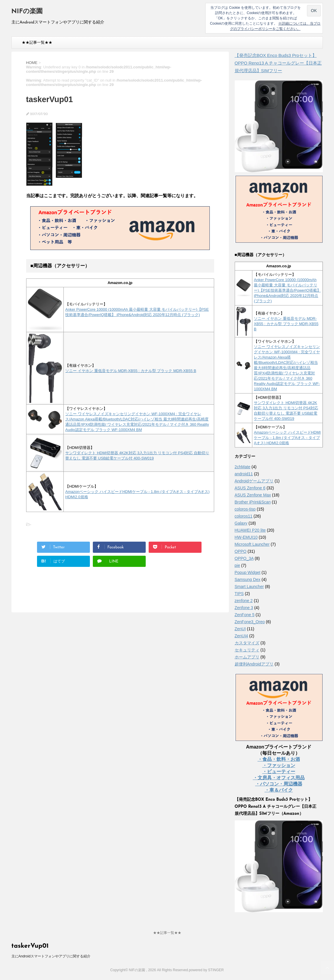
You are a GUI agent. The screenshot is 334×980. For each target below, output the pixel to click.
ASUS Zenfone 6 (250, 488)
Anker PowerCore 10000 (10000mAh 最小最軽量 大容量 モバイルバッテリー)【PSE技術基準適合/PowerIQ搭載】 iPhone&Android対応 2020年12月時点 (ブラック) (287, 290)
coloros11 (244, 516)
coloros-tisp (245, 509)
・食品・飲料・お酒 (279, 759)
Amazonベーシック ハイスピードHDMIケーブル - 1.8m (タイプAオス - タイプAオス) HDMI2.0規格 (287, 438)
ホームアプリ (247, 657)
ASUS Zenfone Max (253, 495)
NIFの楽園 (27, 12)
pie (238, 565)
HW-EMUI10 (246, 537)
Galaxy (241, 523)
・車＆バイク (279, 790)
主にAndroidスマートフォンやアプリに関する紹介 (51, 956)
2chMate (243, 467)
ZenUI (240, 629)
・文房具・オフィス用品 (279, 778)
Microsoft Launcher (252, 544)
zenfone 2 (244, 601)
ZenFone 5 (245, 615)
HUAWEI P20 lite (250, 530)
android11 (244, 474)
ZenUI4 (241, 636)
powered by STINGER (206, 970)
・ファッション (279, 765)
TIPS (239, 594)
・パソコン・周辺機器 (279, 784)
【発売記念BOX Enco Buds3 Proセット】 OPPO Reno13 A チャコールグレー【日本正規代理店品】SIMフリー (278, 63)
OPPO (241, 551)
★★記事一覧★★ (37, 42)
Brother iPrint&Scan (253, 502)
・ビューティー (279, 772)
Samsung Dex (248, 579)
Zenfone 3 (244, 608)
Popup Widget (248, 572)
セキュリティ (247, 650)
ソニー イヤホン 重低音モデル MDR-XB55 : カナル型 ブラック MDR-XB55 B (131, 371)
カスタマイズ (247, 643)
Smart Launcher (249, 587)
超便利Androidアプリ (254, 664)
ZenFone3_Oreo (250, 622)
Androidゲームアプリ (254, 481)
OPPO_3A (244, 558)
